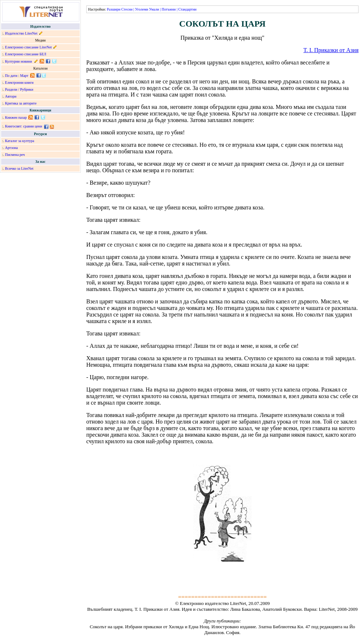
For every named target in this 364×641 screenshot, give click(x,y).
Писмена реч (15, 155)
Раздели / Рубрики (19, 89)
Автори (11, 96)
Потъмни (169, 9)
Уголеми (142, 9)
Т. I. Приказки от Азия (331, 50)
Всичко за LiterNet (19, 168)
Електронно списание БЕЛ (26, 54)
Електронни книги (19, 82)
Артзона (11, 148)
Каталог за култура (20, 141)
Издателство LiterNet (21, 33)
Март (24, 76)
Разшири (113, 9)
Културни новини (19, 61)
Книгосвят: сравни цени (24, 126)
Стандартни (187, 9)
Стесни (127, 9)
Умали (154, 9)
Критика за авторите (21, 103)
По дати (11, 76)
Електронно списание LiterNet (29, 47)
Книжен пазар (16, 117)
